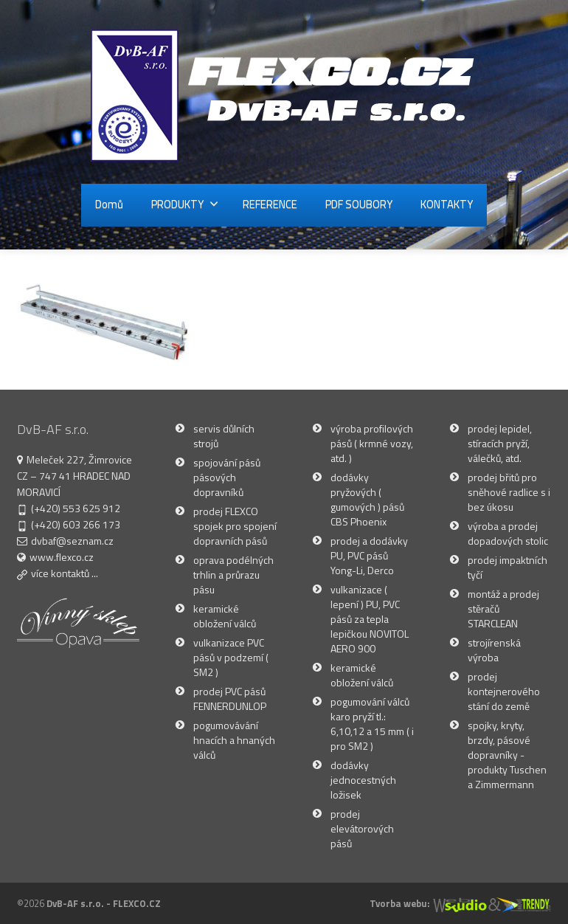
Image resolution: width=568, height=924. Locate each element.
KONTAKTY (447, 204)
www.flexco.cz (62, 557)
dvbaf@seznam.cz (72, 541)
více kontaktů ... (65, 573)
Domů (109, 204)
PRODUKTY (185, 204)
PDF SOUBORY (359, 204)
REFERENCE (270, 204)
